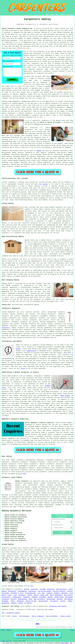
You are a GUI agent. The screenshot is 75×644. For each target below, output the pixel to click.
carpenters (27, 44)
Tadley (70, 601)
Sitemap (3, 630)
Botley (26, 589)
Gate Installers (52, 616)
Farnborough (51, 599)
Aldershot (34, 589)
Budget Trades (5, 641)
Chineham (42, 597)
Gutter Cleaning (38, 616)
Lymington (5, 599)
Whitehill (51, 589)
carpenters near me (60, 431)
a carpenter (67, 227)
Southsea (20, 601)
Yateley (70, 591)
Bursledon (5, 593)
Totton (29, 595)
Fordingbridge (30, 593)
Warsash (60, 599)
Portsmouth (54, 601)
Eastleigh (32, 591)
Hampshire (43, 30)
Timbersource (31, 351)
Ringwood (5, 601)
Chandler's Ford (17, 593)
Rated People (65, 396)
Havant (63, 601)
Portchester (6, 597)
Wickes (18, 349)
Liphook (49, 593)
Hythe (71, 589)
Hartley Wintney (59, 591)
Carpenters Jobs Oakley (58, 606)
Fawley (21, 603)
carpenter (66, 32)
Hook (30, 599)
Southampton (22, 591)
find (7, 460)
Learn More (65, 643)
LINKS (52, 15)
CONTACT (62, 15)
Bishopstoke (23, 599)
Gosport (13, 599)
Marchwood (69, 597)
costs (15, 48)
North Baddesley (56, 595)
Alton (13, 601)
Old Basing (68, 599)
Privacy (72, 630)
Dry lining (43, 184)
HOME (47, 15)
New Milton (68, 595)
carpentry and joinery (38, 324)
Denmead (34, 597)
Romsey (4, 591)
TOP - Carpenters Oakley (11, 613)
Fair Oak (41, 593)
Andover (14, 603)
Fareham (43, 589)
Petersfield (59, 597)
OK (71, 643)
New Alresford (39, 599)
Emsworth (26, 597)
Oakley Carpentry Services (17, 511)
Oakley (39, 151)
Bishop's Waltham (61, 593)
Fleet (10, 595)
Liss (15, 595)
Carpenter (5, 610)
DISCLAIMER (70, 15)
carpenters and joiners (39, 320)
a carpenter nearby (38, 438)
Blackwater (6, 603)
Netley (29, 603)
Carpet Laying (65, 616)
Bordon (50, 597)
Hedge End (44, 595)
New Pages (9, 630)
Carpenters (36, 63)
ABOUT (57, 15)
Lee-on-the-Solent (44, 591)
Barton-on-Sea (31, 601)
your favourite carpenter (28, 223)
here (69, 353)
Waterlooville (61, 589)
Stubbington (17, 597)
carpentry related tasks (27, 507)
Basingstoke (43, 601)
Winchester (12, 591)
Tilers (14, 616)
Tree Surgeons (24, 616)
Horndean (22, 595)
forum (23, 369)
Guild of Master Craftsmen (50, 122)
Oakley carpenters (22, 481)
